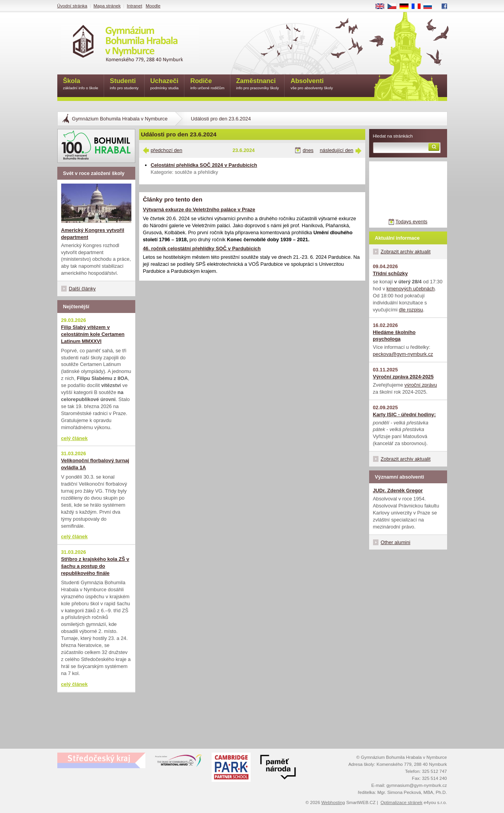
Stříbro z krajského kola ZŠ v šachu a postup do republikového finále (95, 566)
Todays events (412, 222)
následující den (336, 150)
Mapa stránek (107, 6)
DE (407, 7)
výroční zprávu (421, 385)
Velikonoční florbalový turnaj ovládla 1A (95, 464)
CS (394, 7)
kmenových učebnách (410, 289)
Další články (82, 289)
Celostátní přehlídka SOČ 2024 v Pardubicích (204, 165)
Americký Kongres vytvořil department (93, 234)
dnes (308, 150)
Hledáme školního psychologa (394, 336)
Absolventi (312, 84)
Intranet (134, 6)
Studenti (124, 84)
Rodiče (207, 84)
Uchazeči (165, 84)
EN (382, 7)
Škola (81, 84)
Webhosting (333, 802)
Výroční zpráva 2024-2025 (403, 377)
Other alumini (396, 542)
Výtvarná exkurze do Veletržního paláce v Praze (199, 209)
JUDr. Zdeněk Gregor (398, 490)
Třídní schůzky (391, 273)
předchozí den (167, 150)
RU (431, 7)
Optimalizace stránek (401, 802)
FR (418, 7)
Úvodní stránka (72, 6)
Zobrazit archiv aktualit (406, 252)
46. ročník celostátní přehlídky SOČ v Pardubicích (202, 248)
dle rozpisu (411, 310)
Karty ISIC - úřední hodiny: (404, 414)
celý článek (74, 438)
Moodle (153, 6)
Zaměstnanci (258, 84)
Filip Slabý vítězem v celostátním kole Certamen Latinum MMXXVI (93, 334)
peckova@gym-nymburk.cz (403, 354)
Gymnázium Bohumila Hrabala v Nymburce (120, 119)
